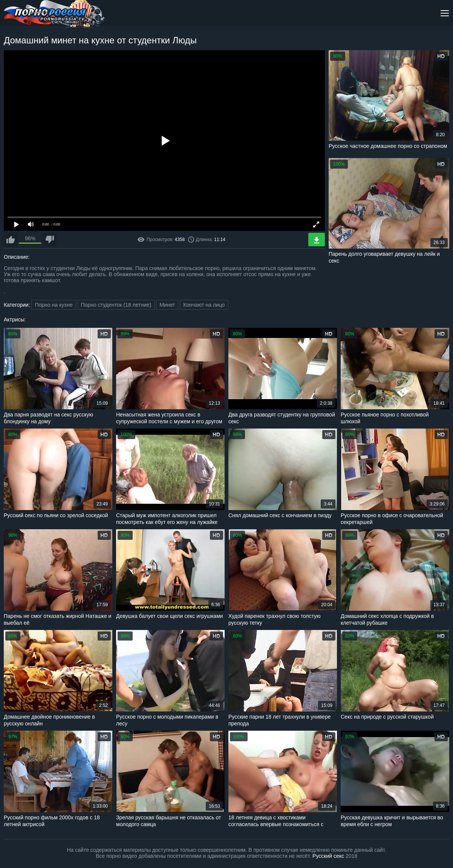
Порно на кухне (54, 305)
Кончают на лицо (204, 305)
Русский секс (328, 856)
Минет (167, 305)
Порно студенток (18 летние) (116, 305)
